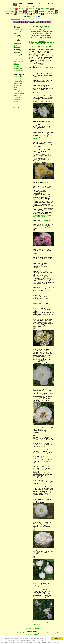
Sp (48, 45)
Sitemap (12, 9)
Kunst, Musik (9, 14)
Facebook (32, 636)
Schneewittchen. (37, 300)
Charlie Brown (37, 316)
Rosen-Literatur (18, 83)
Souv (44, 43)
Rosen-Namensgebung (18, 90)
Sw (50, 47)
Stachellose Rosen (19, 62)
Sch (41, 42)
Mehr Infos (56, 643)
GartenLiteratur (12, 633)
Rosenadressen (33, 9)
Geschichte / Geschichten (17, 98)
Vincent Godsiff (40, 217)
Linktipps (47, 14)
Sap (36, 42)
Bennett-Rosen (18, 68)
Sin (32, 43)
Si (17, 43)
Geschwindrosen (18, 71)
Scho (48, 42)
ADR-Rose (48, 121)
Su (41, 47)
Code (30, 51)
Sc (38, 42)
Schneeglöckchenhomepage (49, 633)
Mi (17, 52)
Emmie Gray (42, 215)
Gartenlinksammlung (32, 635)
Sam (32, 42)
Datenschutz (30, 16)
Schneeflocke (36, 624)
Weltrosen (16, 64)
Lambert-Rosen (18, 73)
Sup (47, 47)
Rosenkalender (36, 14)
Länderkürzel (47, 51)
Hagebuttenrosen (18, 59)
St (53, 45)
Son (41, 43)
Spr (50, 45)
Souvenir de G (50, 43)
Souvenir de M (34, 45)
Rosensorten (22, 9)
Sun (44, 47)
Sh (53, 42)
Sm (35, 43)
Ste (36, 47)
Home (11, 4)
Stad (33, 47)
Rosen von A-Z (18, 30)
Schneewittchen (45, 473)
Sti (39, 47)
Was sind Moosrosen (17, 46)
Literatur (20, 11)
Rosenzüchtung (45, 9)
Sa (30, 42)
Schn (44, 42)
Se (51, 42)
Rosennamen (31, 11)
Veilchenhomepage (34, 633)
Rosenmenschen (10, 11)
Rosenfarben (17, 66)
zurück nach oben (34, 628)
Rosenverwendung (23, 14)
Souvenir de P (42, 45)
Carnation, (35, 215)
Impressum (56, 14)
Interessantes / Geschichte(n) (46, 11)
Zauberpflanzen (23, 633)
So (38, 43)
